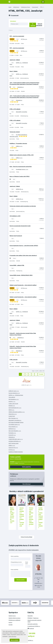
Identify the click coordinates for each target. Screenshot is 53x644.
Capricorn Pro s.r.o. (13, 448)
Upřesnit (39, 25)
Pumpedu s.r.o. (12, 433)
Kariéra (10, 622)
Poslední (41, 374)
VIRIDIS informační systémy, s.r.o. (17, 412)
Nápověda (30, 616)
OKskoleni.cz (12, 437)
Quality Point (12, 416)
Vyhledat (33, 25)
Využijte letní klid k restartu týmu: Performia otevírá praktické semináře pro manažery (41, 518)
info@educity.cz (38, 583)
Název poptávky (15, 556)
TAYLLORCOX (12, 397)
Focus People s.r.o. (13, 427)
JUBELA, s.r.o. (12, 445)
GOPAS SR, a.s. (12, 429)
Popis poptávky (14, 569)
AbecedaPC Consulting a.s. (15, 420)
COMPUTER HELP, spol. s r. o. (16, 439)
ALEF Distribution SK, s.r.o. (15, 408)
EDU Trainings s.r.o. (13, 418)
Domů (10, 7)
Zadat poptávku (26, 467)
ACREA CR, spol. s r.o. (26, 385)
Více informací (26, 484)
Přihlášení (30, 618)
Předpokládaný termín (16, 562)
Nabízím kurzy (12, 616)
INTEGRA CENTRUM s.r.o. (15, 441)
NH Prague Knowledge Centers (16, 422)
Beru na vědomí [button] (15, 640)
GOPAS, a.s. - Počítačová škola (16, 395)
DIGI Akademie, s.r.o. (14, 399)
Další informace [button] (12, 637)
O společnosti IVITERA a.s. (34, 626)
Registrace (36, 618)
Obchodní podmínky (33, 624)
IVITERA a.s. (31, 640)
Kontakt (11, 625)
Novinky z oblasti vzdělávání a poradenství (27, 491)
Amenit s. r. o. (12, 401)
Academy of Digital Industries (16, 452)
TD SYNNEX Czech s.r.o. (14, 424)
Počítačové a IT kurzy (26, 7)
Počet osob (27, 563)
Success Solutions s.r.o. (14, 393)
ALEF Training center (14, 443)
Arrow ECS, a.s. (12, 435)
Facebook (31, 628)
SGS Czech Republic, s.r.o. (15, 431)
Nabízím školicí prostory (15, 618)
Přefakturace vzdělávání (14, 620)
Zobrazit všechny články (26, 537)
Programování (35, 7)
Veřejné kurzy (16, 7)
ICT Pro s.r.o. (12, 450)
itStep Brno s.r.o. (13, 414)
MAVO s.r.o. (11, 410)
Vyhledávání (13, 21)
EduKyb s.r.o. (12, 406)
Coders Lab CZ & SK (13, 404)
